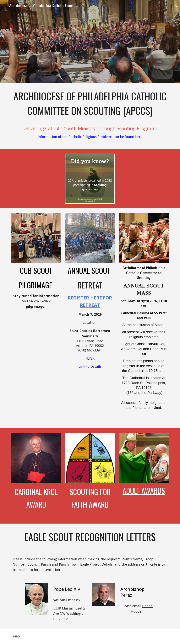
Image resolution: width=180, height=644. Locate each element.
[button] (5, 5)
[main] (90, 116)
